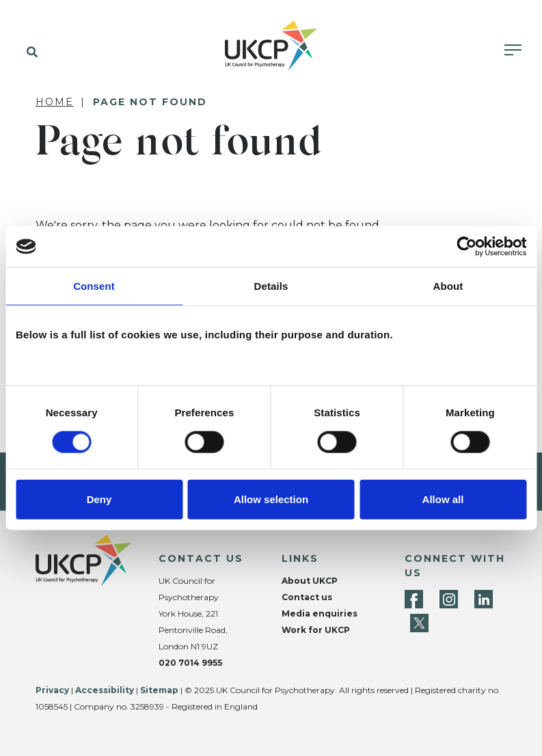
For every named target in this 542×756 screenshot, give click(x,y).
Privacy (52, 690)
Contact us (307, 597)
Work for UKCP (316, 630)
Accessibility (105, 690)
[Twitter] (419, 623)
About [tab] (448, 286)
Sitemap (159, 690)
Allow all (443, 499)
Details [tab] (271, 286)
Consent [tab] (94, 286)
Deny (99, 499)
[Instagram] (449, 599)
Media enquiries (320, 613)
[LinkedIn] (484, 599)
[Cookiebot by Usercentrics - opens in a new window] (466, 247)
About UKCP (310, 581)
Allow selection (271, 499)
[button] (29, 53)
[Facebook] (414, 599)
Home (55, 102)
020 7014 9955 (190, 663)
